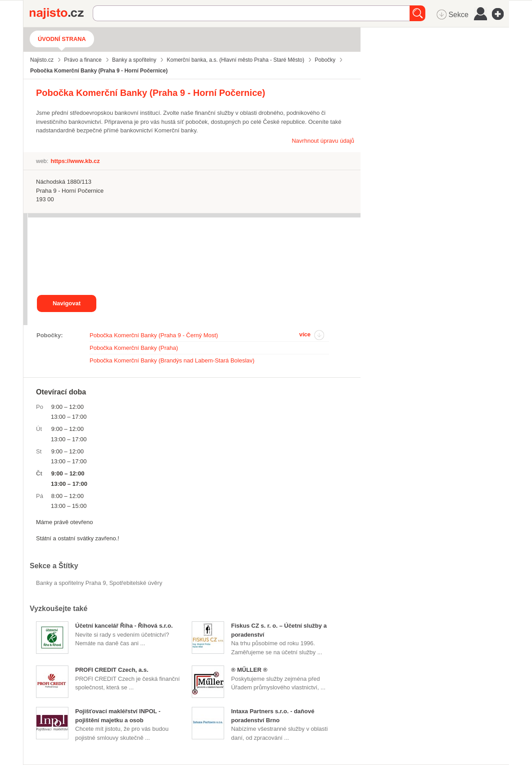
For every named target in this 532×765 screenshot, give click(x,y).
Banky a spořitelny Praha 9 (71, 583)
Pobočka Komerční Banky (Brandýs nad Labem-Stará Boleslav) (172, 360)
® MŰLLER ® (249, 670)
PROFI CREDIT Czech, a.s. (112, 670)
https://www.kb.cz (75, 161)
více (305, 334)
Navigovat (67, 303)
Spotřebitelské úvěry (136, 583)
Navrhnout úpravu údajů (323, 141)
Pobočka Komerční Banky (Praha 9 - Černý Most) (154, 335)
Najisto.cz (61, 14)
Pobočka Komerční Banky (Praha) (134, 348)
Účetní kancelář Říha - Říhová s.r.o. (124, 626)
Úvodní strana (62, 39)
